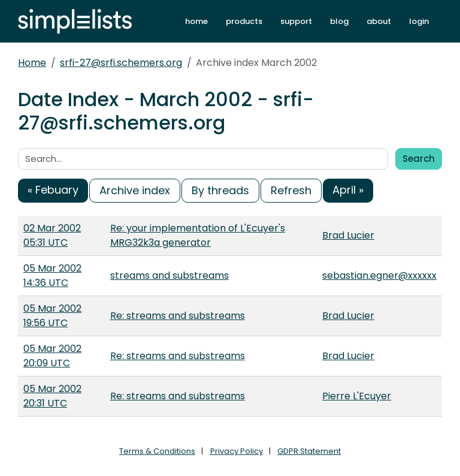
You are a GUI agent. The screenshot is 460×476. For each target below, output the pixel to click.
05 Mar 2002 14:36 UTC (52, 275)
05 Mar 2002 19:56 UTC (52, 316)
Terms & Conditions (157, 451)
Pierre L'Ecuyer (357, 396)
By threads (220, 190)
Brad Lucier (348, 235)
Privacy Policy (237, 451)
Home (32, 63)
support (296, 21)
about (379, 21)
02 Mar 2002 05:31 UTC (52, 235)
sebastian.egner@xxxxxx (379, 275)
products (244, 21)
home (196, 21)
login (419, 21)
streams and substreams (170, 275)
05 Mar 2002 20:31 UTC (52, 396)
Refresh (291, 190)
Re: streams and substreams (178, 316)
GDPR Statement (309, 451)
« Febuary (53, 190)
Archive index (135, 190)
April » (348, 190)
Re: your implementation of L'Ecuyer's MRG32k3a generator (198, 235)
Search (419, 159)
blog (339, 21)
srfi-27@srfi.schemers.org (121, 63)
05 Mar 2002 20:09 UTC (52, 356)
